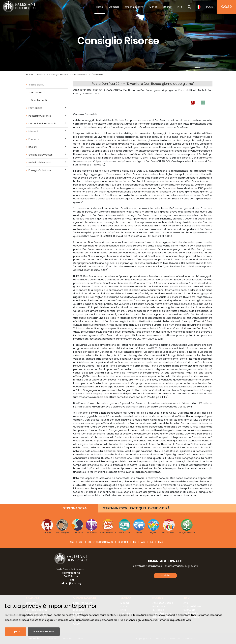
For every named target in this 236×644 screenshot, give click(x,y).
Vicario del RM (80, 74)
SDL (81, 542)
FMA (161, 542)
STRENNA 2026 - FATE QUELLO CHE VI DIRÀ (136, 508)
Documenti (98, 74)
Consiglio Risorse (59, 74)
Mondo (154, 7)
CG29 (227, 7)
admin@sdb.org (71, 583)
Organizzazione (134, 7)
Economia (34, 139)
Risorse (168, 7)
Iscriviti (165, 576)
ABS (143, 542)
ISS (135, 542)
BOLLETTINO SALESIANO (100, 542)
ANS (72, 542)
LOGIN (210, 7)
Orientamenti (39, 100)
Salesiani (114, 7)
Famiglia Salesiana (40, 170)
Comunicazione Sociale (42, 124)
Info (180, 7)
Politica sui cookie (44, 632)
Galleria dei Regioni (40, 162)
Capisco (16, 632)
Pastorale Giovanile (40, 116)
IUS (152, 542)
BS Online (123, 542)
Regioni (33, 147)
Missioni (33, 131)
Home (100, 7)
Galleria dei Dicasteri (41, 155)
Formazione (35, 108)
